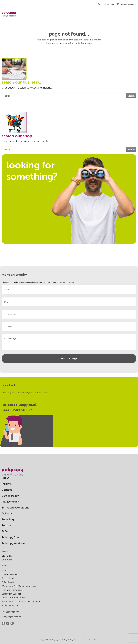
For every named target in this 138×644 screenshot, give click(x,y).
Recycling (8, 519)
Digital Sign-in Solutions (13, 598)
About (5, 478)
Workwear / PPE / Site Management (19, 586)
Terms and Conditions (15, 507)
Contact (7, 490)
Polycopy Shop (11, 537)
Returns (6, 525)
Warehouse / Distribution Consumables (21, 601)
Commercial (8, 560)
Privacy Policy (10, 501)
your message (69, 342)
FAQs (5, 531)
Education (7, 556)
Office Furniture (9, 582)
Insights (7, 484)
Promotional (8, 578)
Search (131, 96)
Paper (4, 570)
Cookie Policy (10, 496)
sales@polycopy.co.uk (128, 4)
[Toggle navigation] (132, 14)
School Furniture (10, 605)
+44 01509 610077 (108, 4)
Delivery (7, 513)
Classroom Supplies (11, 594)
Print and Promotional (12, 590)
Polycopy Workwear (14, 543)
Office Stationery (10, 574)
